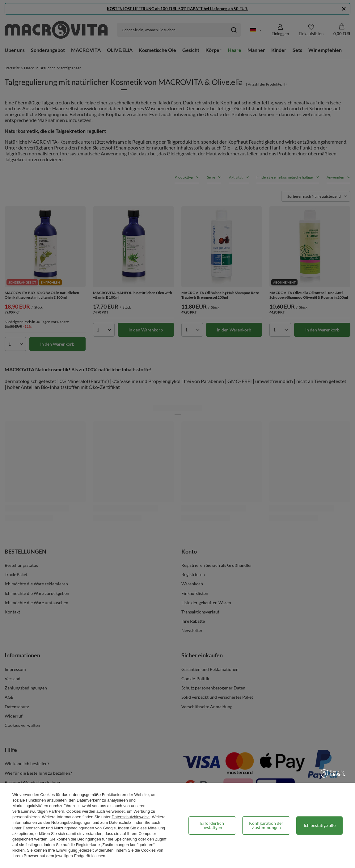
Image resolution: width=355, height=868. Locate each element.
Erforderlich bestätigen (212, 825)
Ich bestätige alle (320, 825)
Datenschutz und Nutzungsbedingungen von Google (69, 828)
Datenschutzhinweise (131, 817)
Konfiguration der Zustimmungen (266, 825)
